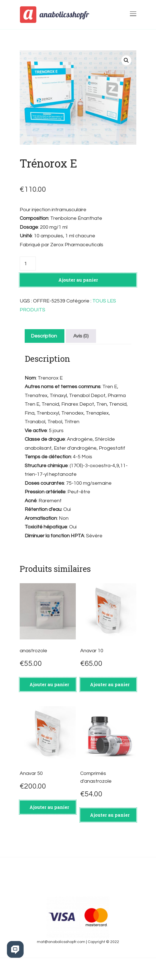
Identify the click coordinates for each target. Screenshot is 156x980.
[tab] (44, 336)
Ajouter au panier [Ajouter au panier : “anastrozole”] (49, 684)
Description (44, 336)
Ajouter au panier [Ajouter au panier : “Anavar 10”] (110, 684)
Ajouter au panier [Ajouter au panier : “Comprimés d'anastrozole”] (110, 815)
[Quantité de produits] (28, 264)
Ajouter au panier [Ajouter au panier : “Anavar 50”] (49, 807)
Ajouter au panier (78, 280)
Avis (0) (81, 336)
